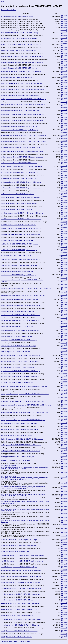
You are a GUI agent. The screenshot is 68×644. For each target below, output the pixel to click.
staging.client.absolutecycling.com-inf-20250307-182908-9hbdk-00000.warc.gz (26, 386)
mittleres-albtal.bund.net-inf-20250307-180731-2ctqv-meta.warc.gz (22, 157)
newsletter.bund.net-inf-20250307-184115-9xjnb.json (17, 240)
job (62, 17)
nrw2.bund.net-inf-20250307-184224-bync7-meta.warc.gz (19, 250)
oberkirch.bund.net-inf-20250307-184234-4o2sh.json (17, 271)
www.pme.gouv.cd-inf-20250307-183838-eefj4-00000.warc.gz (20, 604)
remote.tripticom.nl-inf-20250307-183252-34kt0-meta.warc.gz (20, 321)
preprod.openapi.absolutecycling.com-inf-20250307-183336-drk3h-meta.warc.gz (26, 288)
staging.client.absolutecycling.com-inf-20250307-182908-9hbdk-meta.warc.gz (25, 394)
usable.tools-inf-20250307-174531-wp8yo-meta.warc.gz (18, 546)
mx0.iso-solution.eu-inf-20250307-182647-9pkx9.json (18, 194)
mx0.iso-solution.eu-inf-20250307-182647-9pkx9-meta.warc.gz (21, 188)
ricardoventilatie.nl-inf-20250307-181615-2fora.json (17, 336)
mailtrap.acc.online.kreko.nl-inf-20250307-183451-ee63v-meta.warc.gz (23, 105)
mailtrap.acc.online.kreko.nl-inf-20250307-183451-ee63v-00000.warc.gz (23, 99)
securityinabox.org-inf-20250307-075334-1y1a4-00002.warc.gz (21, 355)
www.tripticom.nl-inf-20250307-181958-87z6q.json (17, 637)
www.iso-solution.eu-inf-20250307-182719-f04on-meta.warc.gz (21, 594)
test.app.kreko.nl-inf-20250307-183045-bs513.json (17, 435)
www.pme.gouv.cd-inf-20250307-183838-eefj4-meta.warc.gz (20, 610)
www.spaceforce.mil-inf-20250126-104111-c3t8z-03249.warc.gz (21, 619)
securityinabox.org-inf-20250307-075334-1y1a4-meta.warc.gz (20, 361)
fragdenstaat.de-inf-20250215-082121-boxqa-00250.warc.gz (20, 50)
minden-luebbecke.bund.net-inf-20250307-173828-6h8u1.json (20, 147)
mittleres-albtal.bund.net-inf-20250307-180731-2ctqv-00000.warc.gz (22, 151)
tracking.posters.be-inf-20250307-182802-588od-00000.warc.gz (21, 445)
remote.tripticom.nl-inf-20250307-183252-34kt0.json (17, 327)
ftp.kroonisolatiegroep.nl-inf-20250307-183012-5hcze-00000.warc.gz (22, 56)
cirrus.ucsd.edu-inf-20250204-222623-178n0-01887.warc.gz (20, 33)
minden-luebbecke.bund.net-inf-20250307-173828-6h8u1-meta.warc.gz (23, 142)
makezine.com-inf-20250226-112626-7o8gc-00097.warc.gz (19, 130)
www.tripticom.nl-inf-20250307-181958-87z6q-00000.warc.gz (20, 625)
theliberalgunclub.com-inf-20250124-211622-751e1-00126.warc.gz (22, 439)
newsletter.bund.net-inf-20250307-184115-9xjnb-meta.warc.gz (20, 234)
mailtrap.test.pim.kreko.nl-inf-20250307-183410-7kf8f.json (19, 126)
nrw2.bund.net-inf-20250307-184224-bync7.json (16, 256)
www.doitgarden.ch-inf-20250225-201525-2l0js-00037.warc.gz (20, 582)
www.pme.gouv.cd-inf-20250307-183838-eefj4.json (17, 615)
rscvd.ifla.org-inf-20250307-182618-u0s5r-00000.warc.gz (19, 340)
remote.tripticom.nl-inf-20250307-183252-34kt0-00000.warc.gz (21, 315)
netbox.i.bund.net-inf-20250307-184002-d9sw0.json (17, 209)
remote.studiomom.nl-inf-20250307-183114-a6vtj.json (18, 311)
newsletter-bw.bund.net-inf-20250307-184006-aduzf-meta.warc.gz (22, 219)
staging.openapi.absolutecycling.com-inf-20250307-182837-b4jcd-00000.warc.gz (26, 405)
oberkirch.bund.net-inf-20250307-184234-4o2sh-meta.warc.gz (20, 265)
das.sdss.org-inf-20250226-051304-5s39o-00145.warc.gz (19, 39)
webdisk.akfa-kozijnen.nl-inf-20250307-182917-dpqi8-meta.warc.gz (22, 561)
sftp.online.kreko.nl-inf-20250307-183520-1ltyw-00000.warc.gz (20, 371)
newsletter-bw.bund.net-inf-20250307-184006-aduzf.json (19, 225)
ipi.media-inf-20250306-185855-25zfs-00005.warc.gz (17, 78)
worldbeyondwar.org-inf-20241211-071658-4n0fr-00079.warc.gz (21, 571)
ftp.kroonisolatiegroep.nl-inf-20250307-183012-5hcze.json (19, 68)
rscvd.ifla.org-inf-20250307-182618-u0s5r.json (15, 352)
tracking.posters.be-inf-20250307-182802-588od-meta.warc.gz (21, 451)
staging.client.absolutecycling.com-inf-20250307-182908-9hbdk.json (22, 401)
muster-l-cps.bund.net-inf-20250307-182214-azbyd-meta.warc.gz (21, 172)
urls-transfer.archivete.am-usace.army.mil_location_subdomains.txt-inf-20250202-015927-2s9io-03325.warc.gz (23, 488)
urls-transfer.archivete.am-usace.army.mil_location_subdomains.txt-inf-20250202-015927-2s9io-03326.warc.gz (23, 495)
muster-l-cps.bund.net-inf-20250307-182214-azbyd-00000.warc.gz (22, 167)
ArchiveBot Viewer (6, 642)
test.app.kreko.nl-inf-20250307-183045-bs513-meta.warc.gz (20, 429)
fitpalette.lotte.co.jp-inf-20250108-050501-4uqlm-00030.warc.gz (21, 45)
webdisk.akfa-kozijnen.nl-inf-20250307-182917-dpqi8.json (19, 567)
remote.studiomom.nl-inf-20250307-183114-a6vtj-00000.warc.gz (21, 299)
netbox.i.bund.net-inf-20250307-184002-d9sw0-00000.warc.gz (20, 198)
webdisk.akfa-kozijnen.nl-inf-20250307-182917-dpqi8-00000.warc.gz (22, 555)
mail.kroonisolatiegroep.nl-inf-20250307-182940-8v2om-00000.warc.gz (23, 83)
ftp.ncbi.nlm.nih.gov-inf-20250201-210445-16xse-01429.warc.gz (21, 72)
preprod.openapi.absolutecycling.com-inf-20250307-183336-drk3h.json (23, 296)
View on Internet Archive (8, 10)
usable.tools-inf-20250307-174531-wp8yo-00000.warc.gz (19, 540)
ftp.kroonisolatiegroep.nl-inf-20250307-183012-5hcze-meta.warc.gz (22, 62)
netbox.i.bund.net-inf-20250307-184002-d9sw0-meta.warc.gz (20, 203)
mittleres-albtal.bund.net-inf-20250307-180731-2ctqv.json (19, 163)
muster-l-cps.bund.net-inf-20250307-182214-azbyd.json (18, 178)
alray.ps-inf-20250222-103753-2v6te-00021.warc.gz (17, 16)
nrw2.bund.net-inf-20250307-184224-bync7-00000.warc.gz (19, 244)
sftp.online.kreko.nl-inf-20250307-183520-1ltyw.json (17, 383)
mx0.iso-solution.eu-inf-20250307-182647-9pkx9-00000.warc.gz (21, 182)
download (64, 15)
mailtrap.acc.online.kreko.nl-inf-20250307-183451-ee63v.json (20, 111)
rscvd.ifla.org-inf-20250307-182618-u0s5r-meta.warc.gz (18, 346)
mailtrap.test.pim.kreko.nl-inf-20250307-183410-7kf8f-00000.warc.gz (22, 114)
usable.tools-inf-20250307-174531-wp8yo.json (15, 551)
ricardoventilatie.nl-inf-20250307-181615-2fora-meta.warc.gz (20, 330)
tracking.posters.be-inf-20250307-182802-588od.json (18, 457)
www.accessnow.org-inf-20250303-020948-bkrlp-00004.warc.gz (21, 577)
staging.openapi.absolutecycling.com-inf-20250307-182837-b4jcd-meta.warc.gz (26, 412)
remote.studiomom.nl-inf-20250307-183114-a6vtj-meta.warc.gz (21, 305)
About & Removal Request (22, 642)
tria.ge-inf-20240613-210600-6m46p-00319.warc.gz (17, 460)
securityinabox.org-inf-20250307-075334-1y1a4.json (17, 367)
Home (3, 1)
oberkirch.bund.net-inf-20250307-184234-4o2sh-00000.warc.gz (21, 259)
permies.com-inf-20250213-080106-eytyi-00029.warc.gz (18, 275)
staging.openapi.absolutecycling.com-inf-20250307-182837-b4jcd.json (23, 420)
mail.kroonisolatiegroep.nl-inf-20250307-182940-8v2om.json (20, 95)
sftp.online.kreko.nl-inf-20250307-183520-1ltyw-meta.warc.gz (20, 377)
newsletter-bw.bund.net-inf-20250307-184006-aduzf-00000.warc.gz (22, 213)
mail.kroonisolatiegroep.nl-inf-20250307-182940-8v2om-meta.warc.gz (23, 89)
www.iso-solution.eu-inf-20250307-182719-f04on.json (18, 600)
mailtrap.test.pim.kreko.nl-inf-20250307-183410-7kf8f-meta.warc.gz (22, 120)
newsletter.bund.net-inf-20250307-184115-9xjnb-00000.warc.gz (21, 229)
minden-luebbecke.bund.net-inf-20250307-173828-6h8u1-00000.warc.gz (24, 136)
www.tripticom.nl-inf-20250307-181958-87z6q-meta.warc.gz (20, 631)
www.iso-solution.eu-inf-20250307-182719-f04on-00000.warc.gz (21, 588)
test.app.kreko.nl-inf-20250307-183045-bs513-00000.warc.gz (20, 424)
